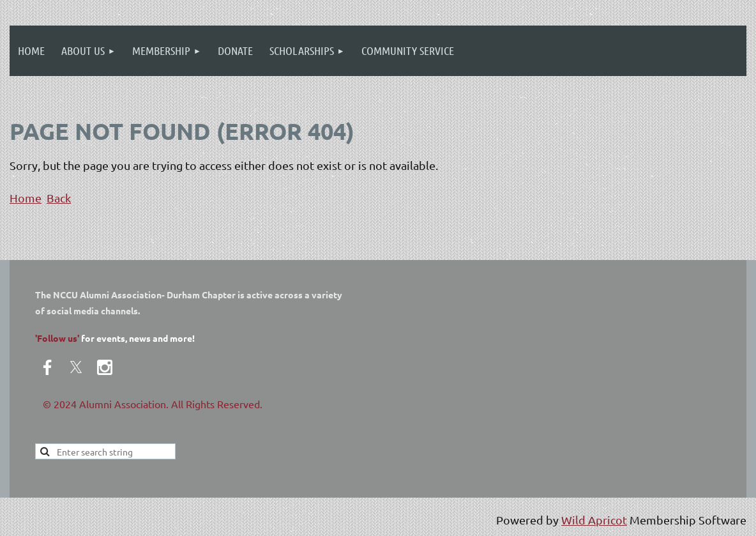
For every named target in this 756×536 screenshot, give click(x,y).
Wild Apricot (594, 520)
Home (26, 198)
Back (59, 198)
